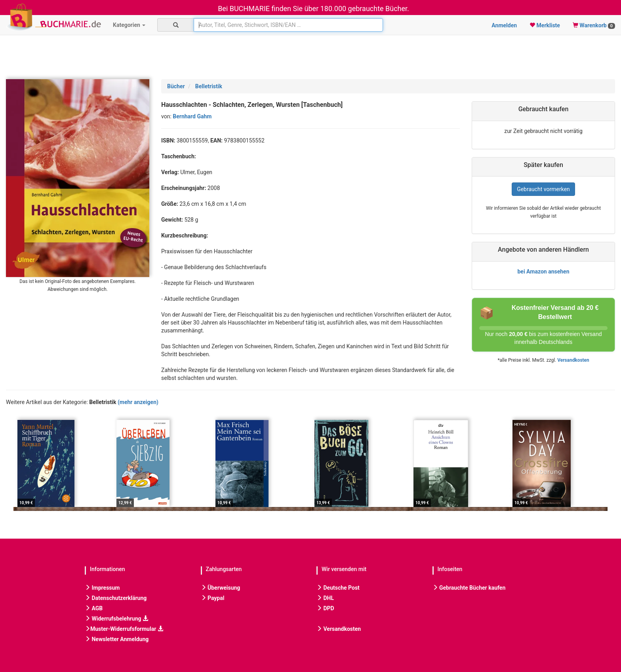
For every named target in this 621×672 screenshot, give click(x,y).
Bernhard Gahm (192, 116)
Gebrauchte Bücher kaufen (469, 588)
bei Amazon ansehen (543, 271)
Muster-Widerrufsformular (124, 629)
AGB (94, 608)
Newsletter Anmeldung (117, 639)
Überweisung (221, 588)
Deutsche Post (338, 588)
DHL (325, 598)
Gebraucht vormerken (543, 189)
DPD (325, 608)
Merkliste (545, 25)
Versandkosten (573, 360)
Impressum (102, 588)
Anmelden (504, 25)
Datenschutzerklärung (116, 598)
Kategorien (129, 25)
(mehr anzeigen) (138, 402)
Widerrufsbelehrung (116, 619)
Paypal (213, 598)
